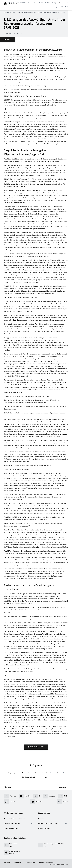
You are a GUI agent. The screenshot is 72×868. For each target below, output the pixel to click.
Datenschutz (18, 863)
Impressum (7, 863)
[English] (64, 3)
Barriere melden (30, 863)
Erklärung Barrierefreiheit (46, 863)
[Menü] (64, 7)
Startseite (7, 12)
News (14, 12)
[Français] (68, 3)
